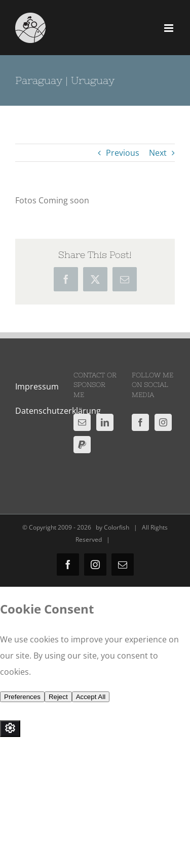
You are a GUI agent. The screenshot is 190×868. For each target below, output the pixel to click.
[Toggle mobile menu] (169, 28)
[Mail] (82, 422)
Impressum (37, 386)
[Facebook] (140, 422)
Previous (123, 153)
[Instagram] (163, 422)
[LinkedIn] (105, 422)
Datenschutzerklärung (58, 411)
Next (158, 153)
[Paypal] (82, 445)
